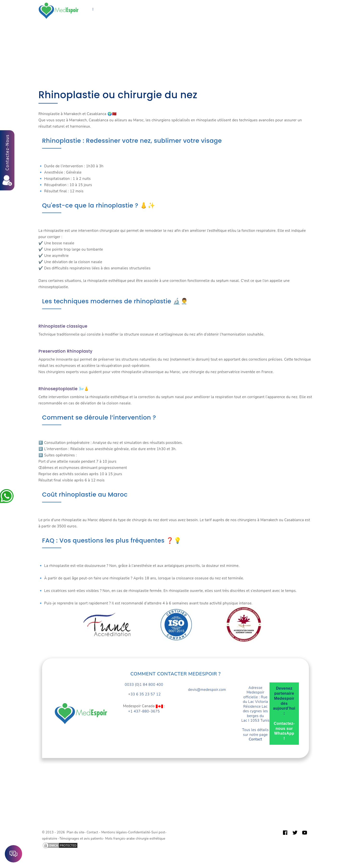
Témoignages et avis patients (81, 839)
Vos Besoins (102, 8)
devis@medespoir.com (207, 690)
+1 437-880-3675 (144, 711)
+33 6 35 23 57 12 (144, 694)
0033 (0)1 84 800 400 (144, 685)
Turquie (179, 8)
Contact (274, 8)
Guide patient (247, 8)
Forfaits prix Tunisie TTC (143, 8)
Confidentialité (139, 832)
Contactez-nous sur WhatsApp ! (284, 731)
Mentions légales (114, 832)
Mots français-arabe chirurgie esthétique (135, 839)
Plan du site (75, 832)
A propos (202, 8)
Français (93, 14)
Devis (223, 8)
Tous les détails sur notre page (255, 735)
